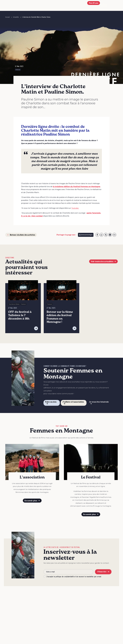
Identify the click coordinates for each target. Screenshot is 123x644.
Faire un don (51, 403)
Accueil (8, 17)
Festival (18, 70)
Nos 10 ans (94, 3)
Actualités (16, 17)
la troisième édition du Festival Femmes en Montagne (77, 187)
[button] (85, 5)
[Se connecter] (89, 8)
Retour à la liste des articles (21, 235)
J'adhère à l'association (73, 403)
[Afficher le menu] (114, 5)
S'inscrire (103, 572)
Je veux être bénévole (99, 403)
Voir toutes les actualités (103, 261)
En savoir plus (32, 501)
